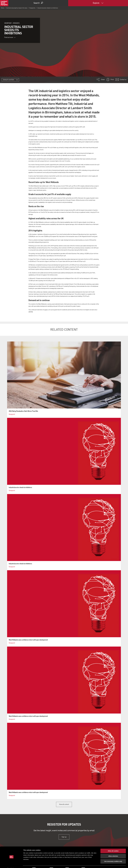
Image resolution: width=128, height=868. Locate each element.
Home (2, 8)
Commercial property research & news (17, 8)
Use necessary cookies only (113, 857)
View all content (64, 804)
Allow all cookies (113, 846)
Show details (93, 864)
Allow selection (113, 852)
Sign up (64, 837)
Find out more (10, 37)
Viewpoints (32, 8)
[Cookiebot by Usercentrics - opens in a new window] (12, 865)
